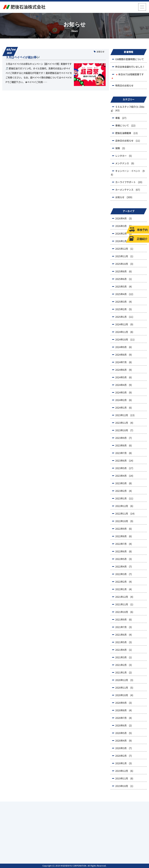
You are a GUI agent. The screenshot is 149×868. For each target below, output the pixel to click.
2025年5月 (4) (124, 287)
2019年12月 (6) (124, 771)
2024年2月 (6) (124, 400)
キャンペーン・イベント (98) (128, 173)
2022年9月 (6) (124, 529)
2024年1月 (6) (124, 408)
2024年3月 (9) (124, 393)
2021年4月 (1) (124, 650)
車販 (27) (121, 118)
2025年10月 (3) (124, 264)
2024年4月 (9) (124, 385)
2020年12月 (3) (124, 680)
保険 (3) (120, 148)
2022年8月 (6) (124, 536)
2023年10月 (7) (124, 430)
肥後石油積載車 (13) (126, 133)
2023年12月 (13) (125, 415)
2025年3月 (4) (124, 302)
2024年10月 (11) (125, 340)
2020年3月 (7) (124, 748)
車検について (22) (125, 126)
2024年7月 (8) (124, 362)
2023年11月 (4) (124, 423)
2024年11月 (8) (124, 332)
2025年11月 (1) (124, 256)
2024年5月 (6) (124, 377)
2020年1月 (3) (124, 763)
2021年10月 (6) (124, 612)
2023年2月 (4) (124, 491)
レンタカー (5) (124, 156)
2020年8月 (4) (124, 710)
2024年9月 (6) (124, 347)
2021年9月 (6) (124, 620)
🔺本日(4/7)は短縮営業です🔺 (127, 76)
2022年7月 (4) (124, 544)
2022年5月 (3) (124, 559)
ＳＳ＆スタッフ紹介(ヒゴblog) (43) (128, 109)
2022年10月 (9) (124, 521)
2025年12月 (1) (124, 249)
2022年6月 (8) (124, 551)
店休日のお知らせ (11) (128, 141)
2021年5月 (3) (124, 642)
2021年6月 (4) (124, 635)
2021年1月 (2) (124, 673)
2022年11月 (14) (125, 514)
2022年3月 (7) (124, 574)
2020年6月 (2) (124, 726)
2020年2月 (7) (124, 756)
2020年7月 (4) (124, 718)
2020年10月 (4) (124, 695)
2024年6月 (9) (124, 370)
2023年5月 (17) (124, 468)
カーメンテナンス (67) (128, 190)
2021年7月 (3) (124, 627)
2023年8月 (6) (124, 446)
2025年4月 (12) (124, 294)
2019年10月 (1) (124, 786)
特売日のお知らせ (124, 86)
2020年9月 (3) (124, 703)
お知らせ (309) (124, 197)
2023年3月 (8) (124, 483)
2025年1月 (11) (124, 317)
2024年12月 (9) (124, 324)
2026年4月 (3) (124, 218)
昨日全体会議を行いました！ (130, 67)
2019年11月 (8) (124, 778)
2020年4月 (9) (124, 741)
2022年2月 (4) (124, 582)
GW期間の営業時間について (130, 59)
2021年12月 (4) (124, 597)
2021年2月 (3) (124, 665)
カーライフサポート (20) (129, 182)
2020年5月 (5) (124, 733)
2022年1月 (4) (124, 589)
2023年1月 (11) (124, 498)
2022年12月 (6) (124, 506)
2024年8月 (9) (124, 355)
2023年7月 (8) (124, 453)
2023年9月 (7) (124, 438)
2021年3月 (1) (124, 657)
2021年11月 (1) (124, 604)
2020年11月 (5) (124, 688)
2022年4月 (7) (124, 567)
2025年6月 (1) (124, 279)
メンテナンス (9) (125, 163)
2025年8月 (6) (124, 271)
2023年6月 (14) (124, 461)
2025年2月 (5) (124, 309)
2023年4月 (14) (124, 476)
